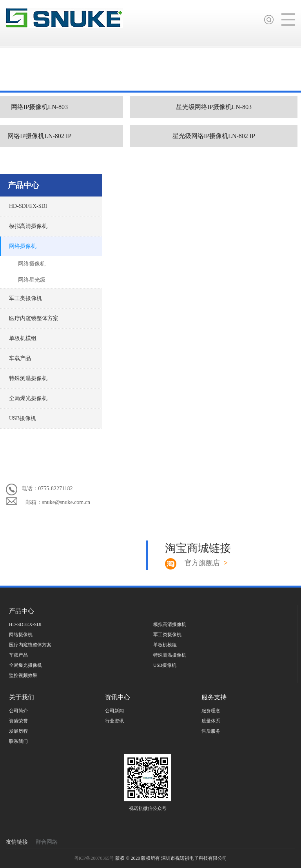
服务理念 (211, 711)
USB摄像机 (23, 418)
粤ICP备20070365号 (95, 858)
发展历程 (18, 731)
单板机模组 (23, 338)
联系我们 (18, 741)
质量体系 (211, 721)
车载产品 (20, 358)
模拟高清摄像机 (28, 226)
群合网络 (47, 842)
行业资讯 (114, 721)
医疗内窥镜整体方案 (34, 318)
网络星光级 (32, 280)
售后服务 (211, 731)
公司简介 (18, 711)
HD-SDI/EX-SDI (28, 206)
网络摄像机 (23, 246)
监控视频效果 (23, 675)
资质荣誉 (18, 721)
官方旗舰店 (206, 563)
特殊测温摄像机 (28, 378)
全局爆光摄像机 (28, 398)
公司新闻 (114, 711)
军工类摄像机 (25, 298)
